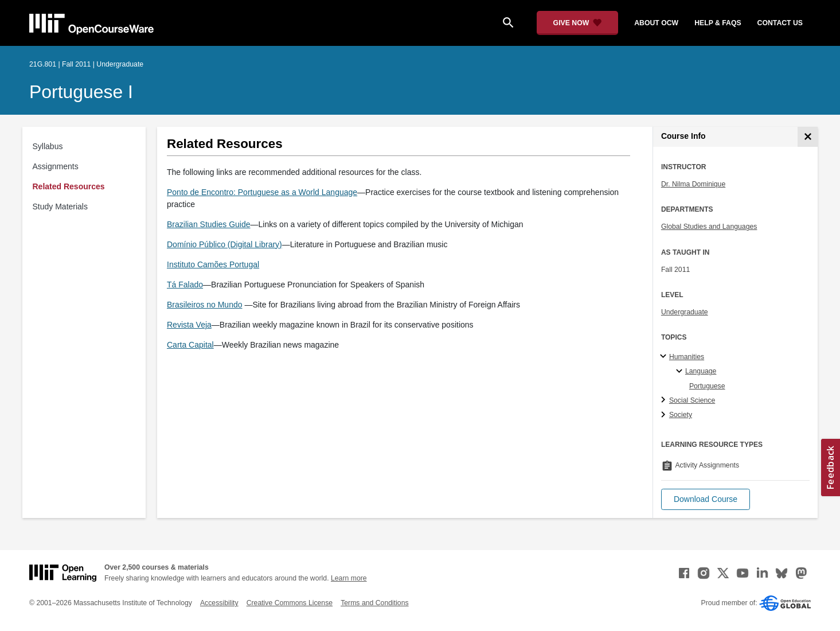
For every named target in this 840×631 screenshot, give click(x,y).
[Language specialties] (681, 372)
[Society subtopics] (665, 415)
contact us (780, 23)
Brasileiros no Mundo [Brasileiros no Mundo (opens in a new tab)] (205, 305)
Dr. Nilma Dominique (693, 184)
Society (681, 415)
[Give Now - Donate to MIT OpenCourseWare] (578, 23)
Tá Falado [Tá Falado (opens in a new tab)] (185, 285)
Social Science (692, 400)
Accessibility (219, 603)
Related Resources (69, 186)
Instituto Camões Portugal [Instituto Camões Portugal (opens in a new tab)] (213, 264)
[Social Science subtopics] (665, 400)
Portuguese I (81, 92)
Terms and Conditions (374, 603)
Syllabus (48, 146)
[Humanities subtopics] (665, 357)
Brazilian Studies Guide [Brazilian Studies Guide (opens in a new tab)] (209, 224)
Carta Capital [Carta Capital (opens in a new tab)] (190, 345)
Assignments (56, 166)
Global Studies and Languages (709, 227)
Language (701, 371)
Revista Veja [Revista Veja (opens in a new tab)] (189, 325)
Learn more (349, 578)
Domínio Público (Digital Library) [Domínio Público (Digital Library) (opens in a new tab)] (224, 244)
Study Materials (60, 207)
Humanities (687, 357)
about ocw (656, 23)
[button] (706, 499)
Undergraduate (685, 312)
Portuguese (707, 386)
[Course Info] (808, 137)
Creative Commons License (290, 603)
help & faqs (718, 23)
